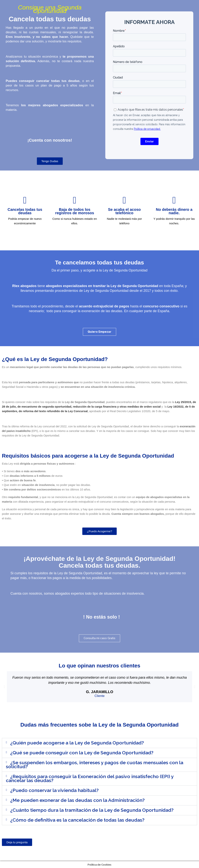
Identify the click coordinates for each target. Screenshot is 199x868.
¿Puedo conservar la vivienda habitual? (54, 790)
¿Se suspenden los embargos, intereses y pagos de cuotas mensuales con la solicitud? (95, 764)
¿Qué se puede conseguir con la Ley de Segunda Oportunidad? (82, 753)
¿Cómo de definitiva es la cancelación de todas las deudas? (77, 820)
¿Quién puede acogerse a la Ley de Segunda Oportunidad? (77, 743)
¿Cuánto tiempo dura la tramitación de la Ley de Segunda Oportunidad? (92, 810)
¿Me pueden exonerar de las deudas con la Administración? (77, 800)
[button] (4, 687)
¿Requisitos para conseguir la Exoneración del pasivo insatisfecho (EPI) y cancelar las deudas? (90, 778)
